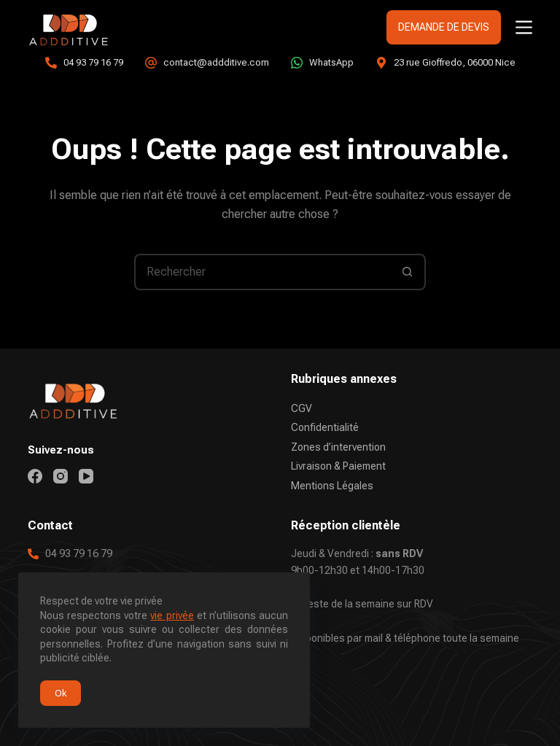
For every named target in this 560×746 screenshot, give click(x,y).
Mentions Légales (332, 486)
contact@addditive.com (216, 62)
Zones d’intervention (338, 447)
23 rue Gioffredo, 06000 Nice (455, 62)
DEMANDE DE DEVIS (444, 27)
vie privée (172, 615)
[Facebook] (35, 476)
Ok (61, 693)
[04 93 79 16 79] (51, 63)
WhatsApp (331, 62)
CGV (302, 408)
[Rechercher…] (262, 272)
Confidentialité (325, 427)
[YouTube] (86, 476)
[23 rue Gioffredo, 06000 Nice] (381, 63)
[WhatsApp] (297, 63)
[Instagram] (61, 476)
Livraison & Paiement (338, 466)
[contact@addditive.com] (151, 63)
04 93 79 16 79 (93, 62)
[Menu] (524, 27)
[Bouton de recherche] (408, 272)
